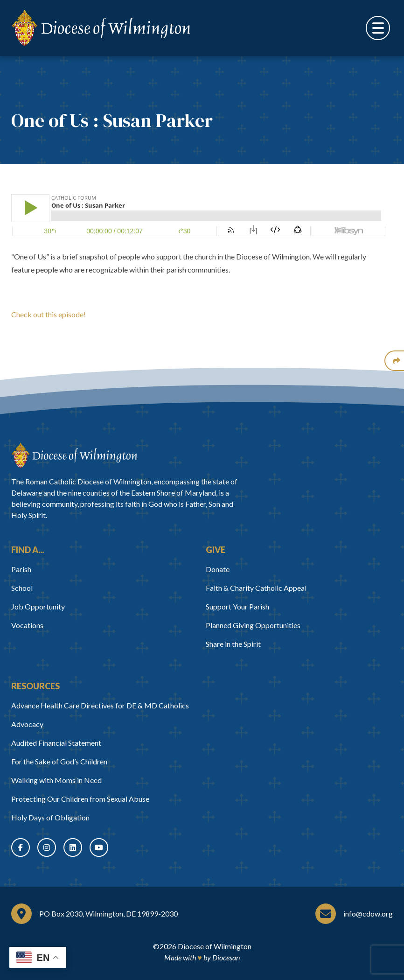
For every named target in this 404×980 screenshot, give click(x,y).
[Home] (74, 455)
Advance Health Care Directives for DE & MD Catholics (100, 705)
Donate (218, 569)
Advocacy (27, 724)
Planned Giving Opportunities (253, 625)
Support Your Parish (237, 606)
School (22, 588)
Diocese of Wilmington (215, 946)
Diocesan (226, 957)
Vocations (27, 625)
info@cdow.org (368, 913)
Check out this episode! (49, 314)
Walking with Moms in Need (56, 780)
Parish (21, 569)
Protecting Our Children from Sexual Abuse (80, 799)
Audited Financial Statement (56, 743)
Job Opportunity (38, 606)
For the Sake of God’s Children (59, 761)
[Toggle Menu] (378, 28)
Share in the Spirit (233, 644)
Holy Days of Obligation (50, 817)
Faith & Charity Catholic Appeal (256, 588)
